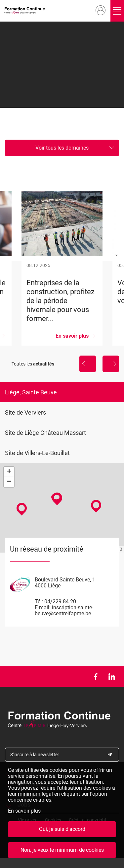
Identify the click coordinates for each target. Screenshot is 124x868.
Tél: (39, 601)
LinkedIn (112, 677)
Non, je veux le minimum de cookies (62, 852)
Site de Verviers (25, 412)
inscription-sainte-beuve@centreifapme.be (64, 610)
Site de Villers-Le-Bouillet (37, 453)
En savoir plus (24, 813)
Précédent (88, 364)
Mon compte (98, 11)
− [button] (9, 482)
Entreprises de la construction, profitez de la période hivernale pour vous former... (62, 268)
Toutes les (33, 364)
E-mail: (43, 607)
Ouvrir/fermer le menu (116, 11)
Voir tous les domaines (62, 148)
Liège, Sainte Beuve (31, 392)
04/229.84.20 (60, 601)
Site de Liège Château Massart (45, 433)
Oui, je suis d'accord (62, 831)
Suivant (111, 364)
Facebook (95, 677)
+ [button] (9, 472)
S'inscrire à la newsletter (35, 755)
